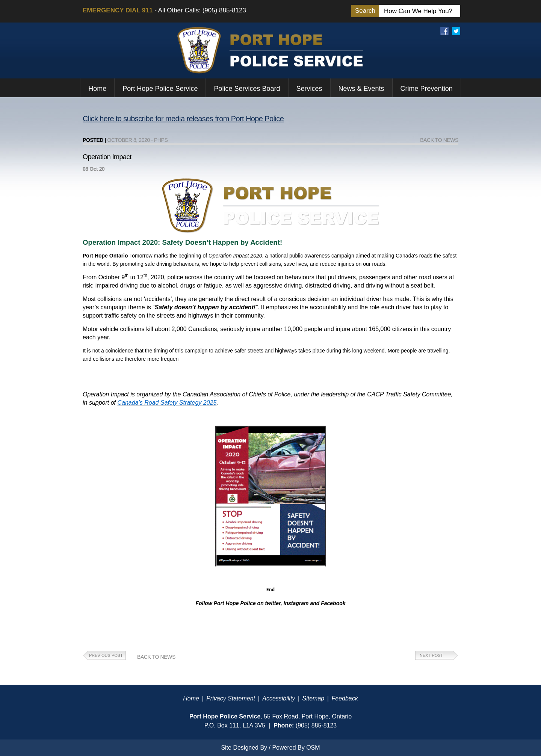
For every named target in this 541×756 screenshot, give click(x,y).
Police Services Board (247, 89)
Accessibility (279, 698)
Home (97, 89)
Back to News (439, 140)
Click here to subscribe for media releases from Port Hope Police (183, 119)
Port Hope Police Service (160, 89)
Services (309, 89)
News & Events (361, 89)
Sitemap (314, 698)
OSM (313, 748)
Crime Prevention (427, 89)
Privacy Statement (231, 698)
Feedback (345, 698)
